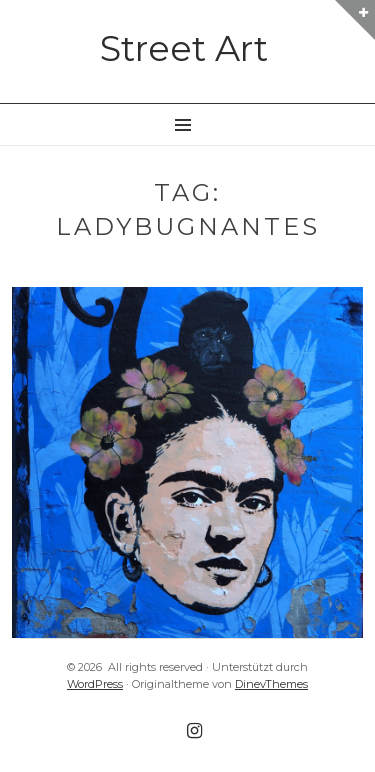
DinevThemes (271, 684)
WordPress (95, 684)
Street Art (184, 48)
